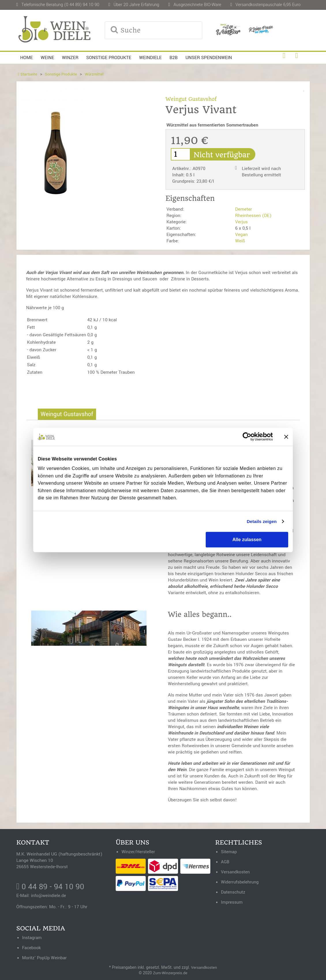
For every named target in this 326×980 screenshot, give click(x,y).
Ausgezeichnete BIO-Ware (197, 5)
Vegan (241, 235)
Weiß (240, 241)
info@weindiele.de (49, 896)
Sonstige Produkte (109, 58)
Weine (47, 58)
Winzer (70, 58)
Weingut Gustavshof (192, 99)
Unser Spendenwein (209, 58)
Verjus (241, 222)
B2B (174, 58)
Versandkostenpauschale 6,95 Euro (268, 5)
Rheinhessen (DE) (253, 216)
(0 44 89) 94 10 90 (82, 5)
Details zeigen (261, 521)
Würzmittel (97, 74)
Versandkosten (204, 967)
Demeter (243, 209)
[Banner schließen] (286, 437)
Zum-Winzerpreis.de (170, 972)
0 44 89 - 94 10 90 (52, 887)
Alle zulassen (247, 540)
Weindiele (150, 58)
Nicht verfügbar (225, 155)
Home (27, 58)
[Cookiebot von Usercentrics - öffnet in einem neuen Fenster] (248, 437)
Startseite (28, 74)
